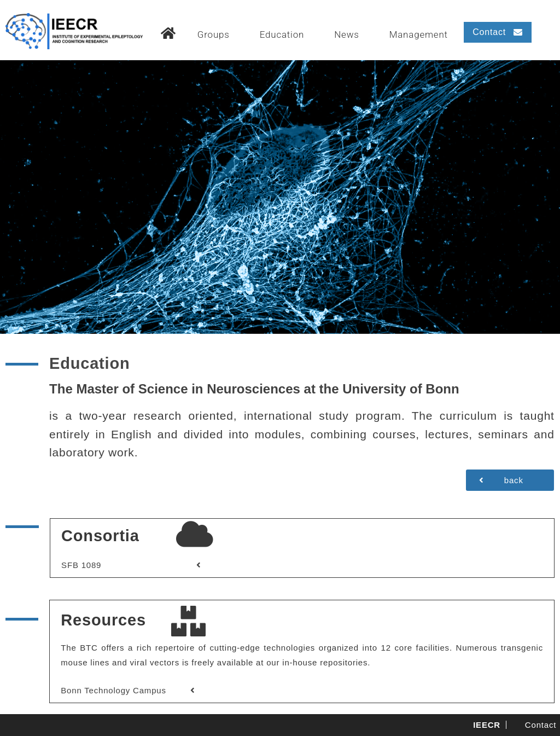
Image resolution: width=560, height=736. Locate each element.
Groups (214, 34)
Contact (541, 725)
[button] (498, 32)
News (347, 34)
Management (419, 34)
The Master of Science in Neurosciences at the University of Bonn (254, 389)
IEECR (487, 725)
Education (282, 34)
